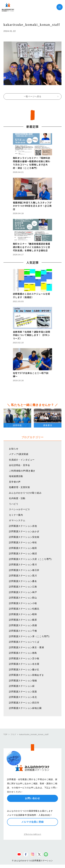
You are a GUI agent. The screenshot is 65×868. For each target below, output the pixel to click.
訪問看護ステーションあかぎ (24, 531)
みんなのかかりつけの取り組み (25, 493)
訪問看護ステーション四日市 (24, 703)
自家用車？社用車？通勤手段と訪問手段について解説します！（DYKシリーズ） (32, 335)
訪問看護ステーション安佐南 (24, 537)
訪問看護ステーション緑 (22, 686)
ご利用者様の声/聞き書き (22, 471)
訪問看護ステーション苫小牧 (24, 658)
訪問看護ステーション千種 (23, 631)
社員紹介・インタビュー (22, 460)
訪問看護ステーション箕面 (23, 692)
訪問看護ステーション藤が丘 (24, 669)
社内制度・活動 (17, 498)
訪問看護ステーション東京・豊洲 (26, 647)
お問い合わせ (32, 798)
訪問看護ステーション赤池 (23, 526)
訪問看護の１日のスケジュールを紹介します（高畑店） (31, 295)
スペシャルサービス (19, 509)
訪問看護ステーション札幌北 (24, 609)
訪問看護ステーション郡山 (23, 598)
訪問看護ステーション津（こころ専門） (30, 636)
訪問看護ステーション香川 (23, 565)
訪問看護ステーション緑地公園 (25, 708)
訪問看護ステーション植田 (23, 548)
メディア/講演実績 (19, 454)
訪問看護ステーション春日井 (24, 570)
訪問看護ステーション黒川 (23, 576)
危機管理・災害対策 (19, 487)
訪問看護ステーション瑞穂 (23, 681)
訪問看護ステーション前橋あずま (26, 675)
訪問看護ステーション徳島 (23, 653)
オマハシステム (17, 520)
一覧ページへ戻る (33, 96)
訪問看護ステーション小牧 (23, 603)
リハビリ (14, 504)
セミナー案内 (16, 515)
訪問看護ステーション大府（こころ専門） (31, 559)
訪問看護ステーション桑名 (23, 581)
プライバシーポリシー (32, 834)
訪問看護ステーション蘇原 (23, 620)
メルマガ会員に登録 (32, 822)
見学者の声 (15, 482)
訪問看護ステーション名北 (23, 697)
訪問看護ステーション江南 (23, 587)
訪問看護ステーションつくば (24, 642)
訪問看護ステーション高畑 (23, 625)
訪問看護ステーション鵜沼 (23, 553)
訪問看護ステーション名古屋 (24, 664)
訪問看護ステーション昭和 (23, 614)
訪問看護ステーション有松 (23, 542)
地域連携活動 (16, 476)
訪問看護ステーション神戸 (23, 592)
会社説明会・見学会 (19, 465)
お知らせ (14, 449)
